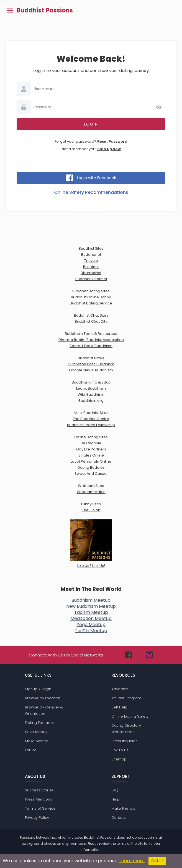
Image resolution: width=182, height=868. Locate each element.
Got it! (157, 861)
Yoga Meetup (91, 625)
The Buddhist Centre (91, 419)
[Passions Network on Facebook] (129, 655)
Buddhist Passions (45, 11)
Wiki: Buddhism (91, 394)
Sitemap (119, 759)
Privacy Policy (37, 818)
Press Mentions (39, 799)
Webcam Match (91, 492)
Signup (31, 689)
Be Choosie (91, 443)
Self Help (119, 707)
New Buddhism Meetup (91, 606)
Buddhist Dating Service (91, 303)
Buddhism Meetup (91, 600)
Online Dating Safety (130, 716)
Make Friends (123, 808)
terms (121, 844)
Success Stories (39, 790)
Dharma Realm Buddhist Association (91, 340)
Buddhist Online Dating (91, 297)
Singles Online (91, 455)
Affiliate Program (126, 698)
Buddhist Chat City (91, 321)
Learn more (132, 861)
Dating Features (39, 723)
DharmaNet (91, 273)
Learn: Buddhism (91, 388)
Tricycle (91, 261)
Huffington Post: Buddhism (91, 364)
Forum (31, 750)
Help (116, 799)
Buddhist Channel (91, 279)
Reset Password (112, 141)
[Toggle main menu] (10, 11)
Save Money (36, 732)
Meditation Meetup (91, 618)
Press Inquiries (124, 741)
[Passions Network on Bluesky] (149, 655)
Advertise (120, 689)
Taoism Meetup (91, 612)
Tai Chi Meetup (91, 631)
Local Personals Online (91, 461)
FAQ (115, 790)
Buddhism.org (91, 401)
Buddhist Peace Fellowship (91, 425)
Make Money (36, 741)
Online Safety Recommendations (91, 192)
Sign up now (109, 149)
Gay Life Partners (91, 449)
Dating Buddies (91, 467)
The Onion (91, 510)
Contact (119, 818)
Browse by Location (43, 698)
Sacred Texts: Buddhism (91, 346)
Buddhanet (91, 255)
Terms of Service (40, 808)
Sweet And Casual (91, 474)
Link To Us (120, 750)
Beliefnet (91, 267)
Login (47, 689)
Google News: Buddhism (91, 370)
